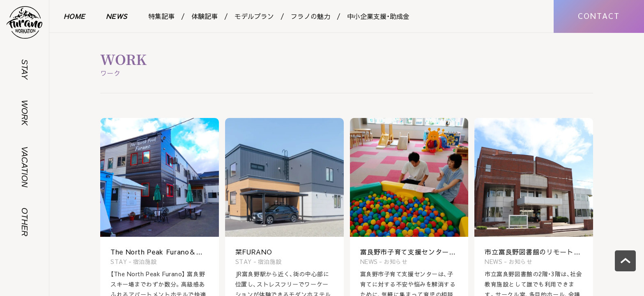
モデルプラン (254, 16)
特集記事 (161, 16)
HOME (75, 16)
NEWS (117, 16)
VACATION (25, 167)
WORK (25, 113)
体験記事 (205, 16)
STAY (25, 69)
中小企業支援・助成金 (378, 16)
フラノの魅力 (310, 16)
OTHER (25, 222)
